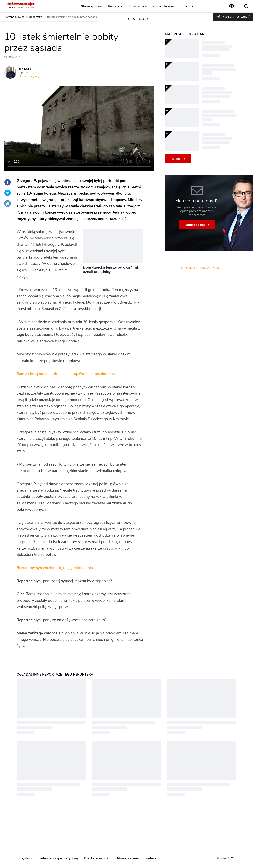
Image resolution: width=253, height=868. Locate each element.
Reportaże (115, 6)
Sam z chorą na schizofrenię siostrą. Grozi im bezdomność (67, 374)
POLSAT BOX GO (137, 19)
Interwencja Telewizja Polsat (201, 268)
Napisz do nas (195, 225)
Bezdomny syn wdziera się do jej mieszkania (55, 568)
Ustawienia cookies (128, 858)
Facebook (8, 182)
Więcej (176, 159)
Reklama (151, 858)
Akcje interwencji (165, 6)
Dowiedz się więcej (31, 76)
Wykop (8, 204)
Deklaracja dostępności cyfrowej (58, 858)
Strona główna (91, 6)
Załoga (188, 6)
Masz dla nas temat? (236, 17)
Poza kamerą (138, 6)
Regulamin (26, 858)
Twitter (8, 193)
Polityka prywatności (97, 858)
